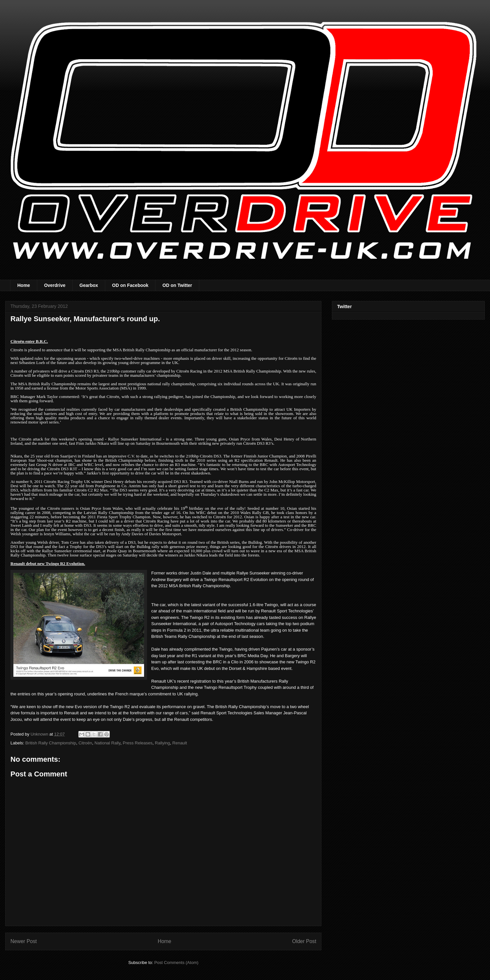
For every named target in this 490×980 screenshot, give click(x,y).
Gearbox (89, 285)
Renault (180, 743)
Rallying (162, 743)
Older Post (304, 941)
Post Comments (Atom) (176, 963)
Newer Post (24, 941)
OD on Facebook (130, 285)
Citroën (85, 743)
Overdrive (55, 285)
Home (24, 285)
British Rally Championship (51, 743)
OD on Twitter (177, 285)
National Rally (107, 743)
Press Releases (138, 743)
